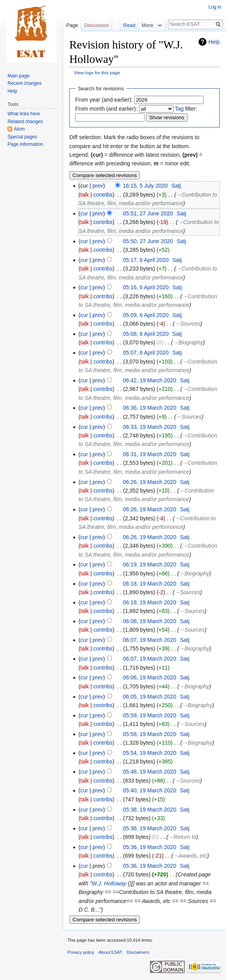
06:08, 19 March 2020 (150, 621)
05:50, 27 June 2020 (148, 241)
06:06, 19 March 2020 (150, 677)
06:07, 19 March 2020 (150, 640)
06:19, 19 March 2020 (150, 564)
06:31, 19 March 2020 (150, 454)
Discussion (97, 25)
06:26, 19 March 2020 (150, 482)
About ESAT (111, 952)
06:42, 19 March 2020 (150, 380)
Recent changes (24, 83)
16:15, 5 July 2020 (145, 186)
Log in (215, 7)
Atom (19, 129)
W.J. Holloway (109, 883)
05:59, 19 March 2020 (150, 715)
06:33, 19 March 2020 (150, 427)
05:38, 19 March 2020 (150, 810)
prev (98, 186)
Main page (18, 76)
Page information (25, 144)
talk (85, 195)
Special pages (22, 137)
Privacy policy (81, 952)
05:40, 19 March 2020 (150, 790)
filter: (186, 109)
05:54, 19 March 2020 (150, 753)
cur (84, 213)
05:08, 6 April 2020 (146, 334)
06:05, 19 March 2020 (150, 697)
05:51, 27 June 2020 (148, 213)
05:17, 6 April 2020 (146, 260)
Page (72, 25)
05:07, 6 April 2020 (146, 353)
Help (214, 42)
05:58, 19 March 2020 (150, 734)
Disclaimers (138, 952)
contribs (103, 195)
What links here (24, 114)
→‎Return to (182, 837)
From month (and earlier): (106, 109)
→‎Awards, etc (190, 856)
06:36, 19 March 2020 (150, 408)
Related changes (25, 122)
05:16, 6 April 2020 (146, 287)
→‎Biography (188, 342)
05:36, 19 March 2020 (150, 828)
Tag (179, 109)
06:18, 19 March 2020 (150, 584)
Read (118, 41)
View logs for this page (97, 73)
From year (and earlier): (104, 100)
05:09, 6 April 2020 (146, 315)
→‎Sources (187, 324)
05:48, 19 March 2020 (150, 772)
